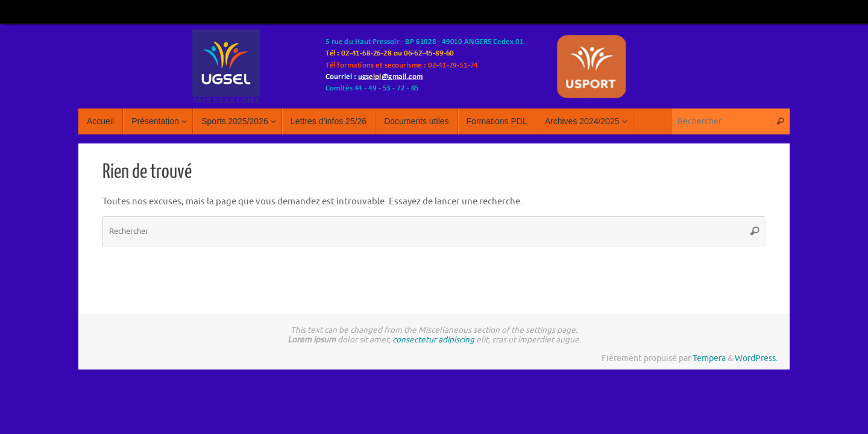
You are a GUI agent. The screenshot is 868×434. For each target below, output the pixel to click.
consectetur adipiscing (433, 340)
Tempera (709, 358)
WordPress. (756, 358)
